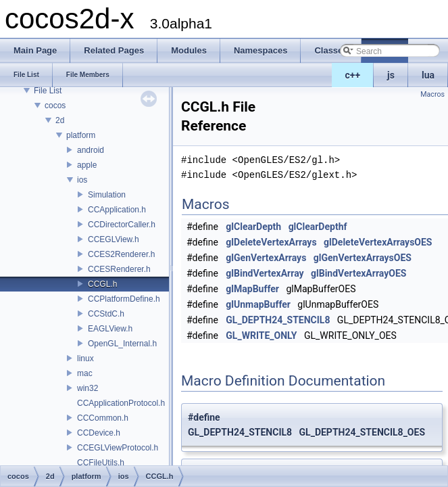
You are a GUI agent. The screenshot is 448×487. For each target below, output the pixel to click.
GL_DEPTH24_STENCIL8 (278, 320)
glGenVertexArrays (266, 258)
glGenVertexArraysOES (363, 258)
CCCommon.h (103, 418)
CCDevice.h (99, 433)
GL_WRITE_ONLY (261, 335)
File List (48, 91)
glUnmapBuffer (258, 304)
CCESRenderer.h (119, 269)
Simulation (107, 195)
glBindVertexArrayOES (358, 273)
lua (428, 75)
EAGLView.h (110, 329)
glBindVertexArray (265, 273)
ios (82, 180)
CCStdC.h (106, 314)
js (391, 75)
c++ (353, 75)
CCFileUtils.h (101, 463)
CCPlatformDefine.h (124, 299)
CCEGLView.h (114, 239)
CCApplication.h (117, 210)
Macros (432, 94)
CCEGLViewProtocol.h (118, 448)
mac (85, 373)
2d (60, 120)
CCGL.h (102, 284)
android (91, 150)
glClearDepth (253, 227)
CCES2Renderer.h (121, 254)
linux (85, 358)
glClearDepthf (318, 227)
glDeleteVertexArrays (271, 242)
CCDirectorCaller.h (122, 225)
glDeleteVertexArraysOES (378, 242)
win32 (88, 388)
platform (81, 135)
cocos (55, 106)
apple (87, 165)
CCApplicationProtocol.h (121, 403)
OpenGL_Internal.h (122, 344)
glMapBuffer (252, 289)
